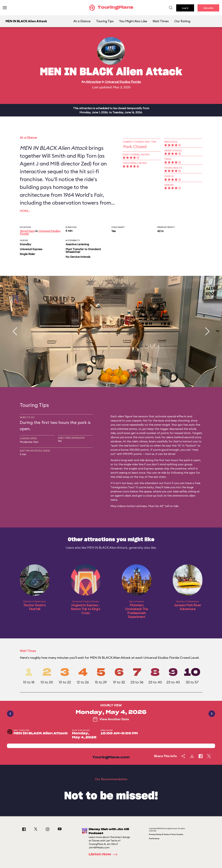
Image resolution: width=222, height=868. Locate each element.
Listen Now (104, 854)
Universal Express (31, 249)
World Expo (27, 231)
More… (25, 211)
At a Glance (82, 21)
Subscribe (208, 8)
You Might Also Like (133, 21)
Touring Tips (105, 21)
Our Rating (182, 21)
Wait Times (161, 21)
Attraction (93, 82)
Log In (185, 8)
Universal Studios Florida (123, 82)
